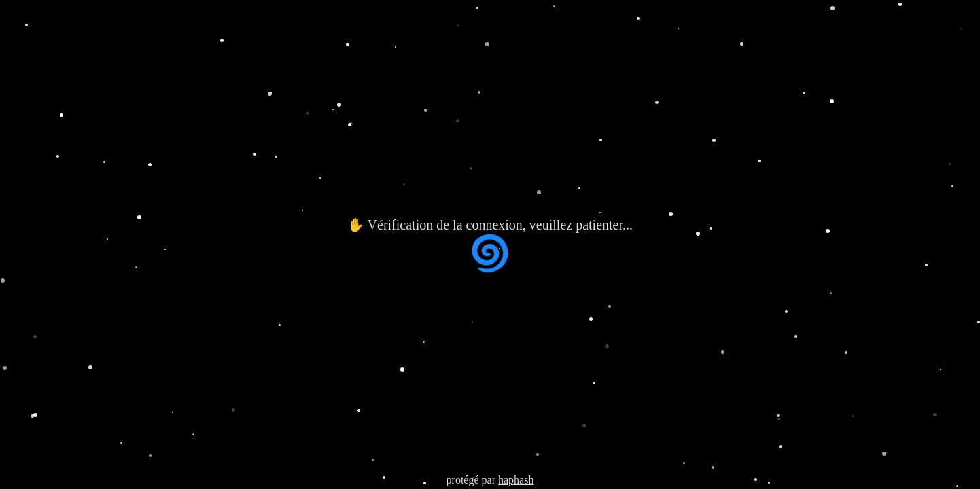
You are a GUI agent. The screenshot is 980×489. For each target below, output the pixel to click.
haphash (516, 480)
